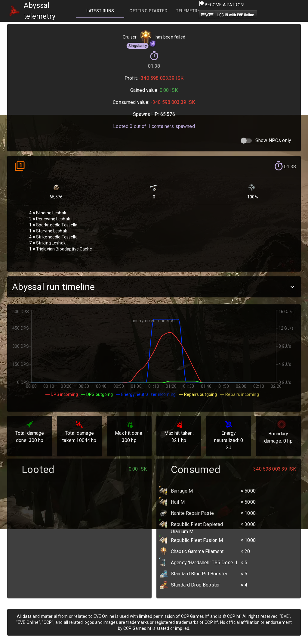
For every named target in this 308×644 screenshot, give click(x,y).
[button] (154, 287)
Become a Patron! (222, 5)
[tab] (100, 11)
